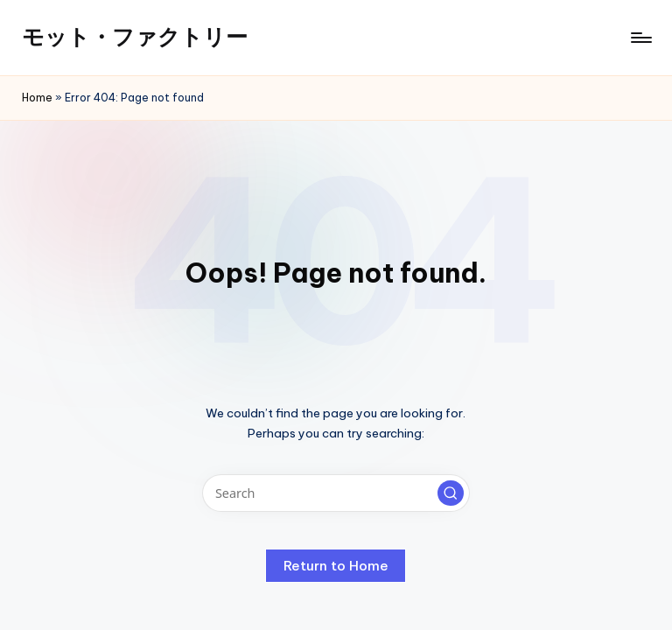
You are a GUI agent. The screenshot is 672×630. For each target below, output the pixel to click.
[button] (451, 493)
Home (37, 98)
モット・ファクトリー (135, 37)
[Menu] (640, 38)
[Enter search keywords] (336, 493)
